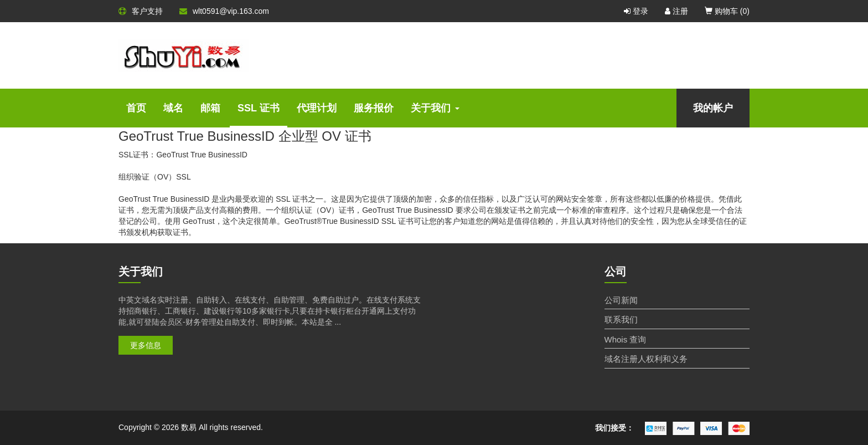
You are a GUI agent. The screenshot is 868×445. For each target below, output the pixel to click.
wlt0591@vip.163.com (224, 11)
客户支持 (141, 11)
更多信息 (146, 345)
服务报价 (374, 108)
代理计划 (317, 108)
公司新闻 (621, 300)
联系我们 (621, 319)
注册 (676, 11)
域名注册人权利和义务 (646, 359)
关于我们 (435, 108)
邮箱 (210, 108)
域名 (173, 108)
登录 (636, 11)
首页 (136, 108)
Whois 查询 (626, 339)
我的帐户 (713, 108)
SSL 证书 (259, 108)
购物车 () (727, 11)
